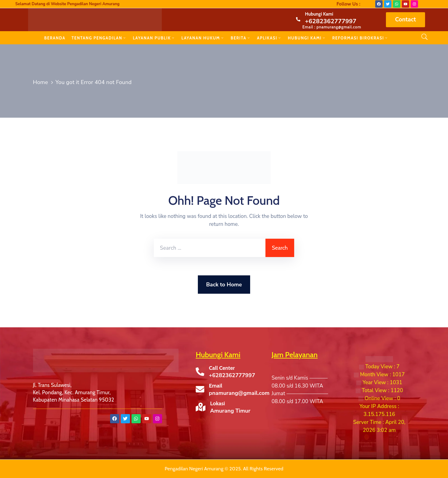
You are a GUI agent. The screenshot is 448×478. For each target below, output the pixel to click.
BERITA (241, 38)
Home (41, 82)
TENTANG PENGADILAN (99, 38)
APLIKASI (269, 38)
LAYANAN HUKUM (203, 38)
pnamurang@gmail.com (239, 393)
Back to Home (224, 285)
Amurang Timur (230, 411)
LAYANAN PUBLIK (154, 38)
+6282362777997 (331, 21)
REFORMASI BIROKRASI (361, 38)
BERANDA (55, 38)
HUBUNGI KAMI (307, 38)
